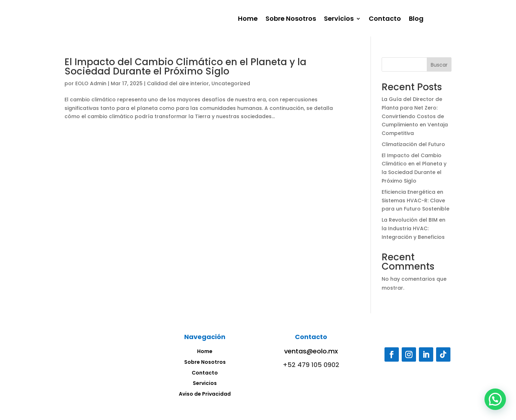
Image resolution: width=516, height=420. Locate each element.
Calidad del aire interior (178, 83)
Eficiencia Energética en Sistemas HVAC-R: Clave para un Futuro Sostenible (415, 201)
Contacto (385, 20)
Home (248, 20)
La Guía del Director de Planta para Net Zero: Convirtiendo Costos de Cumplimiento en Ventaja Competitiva (415, 116)
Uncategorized (231, 83)
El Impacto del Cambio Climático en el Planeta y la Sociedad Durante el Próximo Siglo (185, 67)
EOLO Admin (91, 83)
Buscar (439, 65)
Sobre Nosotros (291, 20)
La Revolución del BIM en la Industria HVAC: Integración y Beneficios (414, 228)
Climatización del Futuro (413, 144)
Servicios (339, 20)
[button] (495, 399)
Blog (416, 20)
